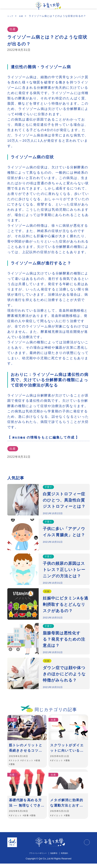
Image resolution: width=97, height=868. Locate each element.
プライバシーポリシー (36, 857)
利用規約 (68, 857)
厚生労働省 (21, 440)
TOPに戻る (86, 847)
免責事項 (55, 857)
